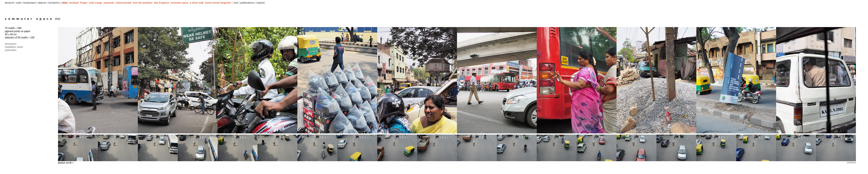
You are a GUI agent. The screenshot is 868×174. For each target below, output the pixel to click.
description (11, 44)
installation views (14, 47)
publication (11, 50)
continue (851, 163)
